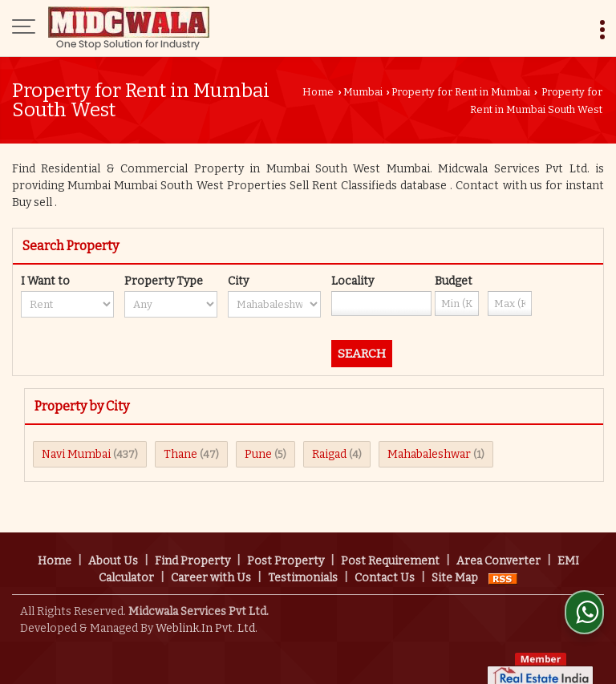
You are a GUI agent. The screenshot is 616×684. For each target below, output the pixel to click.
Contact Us (385, 561)
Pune (258, 454)
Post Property (286, 544)
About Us (113, 544)
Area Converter (498, 544)
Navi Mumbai (76, 454)
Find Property (192, 544)
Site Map (455, 561)
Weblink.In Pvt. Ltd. (207, 611)
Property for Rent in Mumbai (461, 92)
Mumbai (363, 92)
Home (318, 92)
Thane (180, 454)
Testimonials (303, 561)
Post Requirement (390, 544)
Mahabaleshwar (429, 454)
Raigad (329, 454)
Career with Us (211, 561)
